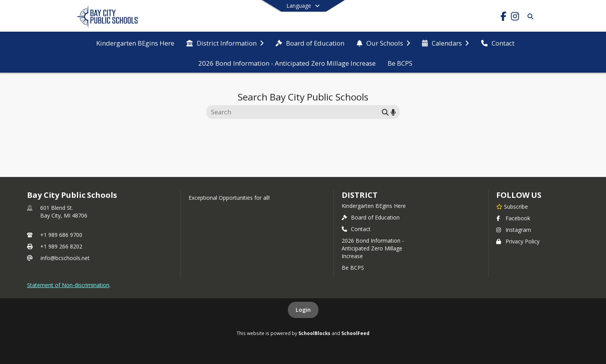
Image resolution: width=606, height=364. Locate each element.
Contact (356, 229)
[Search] (529, 16)
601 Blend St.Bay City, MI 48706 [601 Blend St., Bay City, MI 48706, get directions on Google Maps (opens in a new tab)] (64, 212)
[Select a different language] (303, 6)
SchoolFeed (355, 333)
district (359, 195)
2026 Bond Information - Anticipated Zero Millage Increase (373, 248)
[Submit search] (385, 112)
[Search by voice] (393, 112)
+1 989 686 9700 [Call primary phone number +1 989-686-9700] (61, 235)
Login (303, 310)
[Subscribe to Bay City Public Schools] (512, 206)
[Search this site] (295, 112)
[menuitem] (135, 43)
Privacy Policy (518, 241)
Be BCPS (353, 268)
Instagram (514, 230)
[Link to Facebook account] (503, 18)
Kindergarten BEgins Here (374, 206)
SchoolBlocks (314, 333)
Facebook (513, 218)
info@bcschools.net (65, 258)
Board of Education (371, 217)
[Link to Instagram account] (515, 18)
